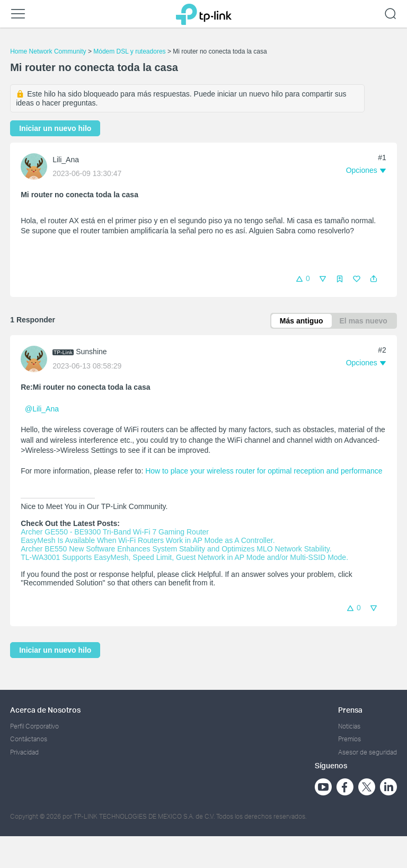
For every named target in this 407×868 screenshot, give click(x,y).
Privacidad (24, 752)
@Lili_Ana (42, 409)
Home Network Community (48, 51)
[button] (374, 279)
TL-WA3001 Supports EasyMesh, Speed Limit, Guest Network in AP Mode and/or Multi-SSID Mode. (184, 557)
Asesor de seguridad (368, 752)
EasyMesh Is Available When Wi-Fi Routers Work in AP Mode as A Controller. (148, 540)
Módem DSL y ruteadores (129, 51)
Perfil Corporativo (34, 726)
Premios (350, 739)
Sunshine (91, 352)
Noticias (349, 726)
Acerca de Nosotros (45, 710)
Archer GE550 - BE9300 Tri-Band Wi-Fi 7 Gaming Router (115, 532)
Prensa (350, 710)
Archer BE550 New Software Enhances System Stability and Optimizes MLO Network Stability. (176, 549)
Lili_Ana (66, 160)
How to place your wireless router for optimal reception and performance (264, 471)
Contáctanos (29, 739)
